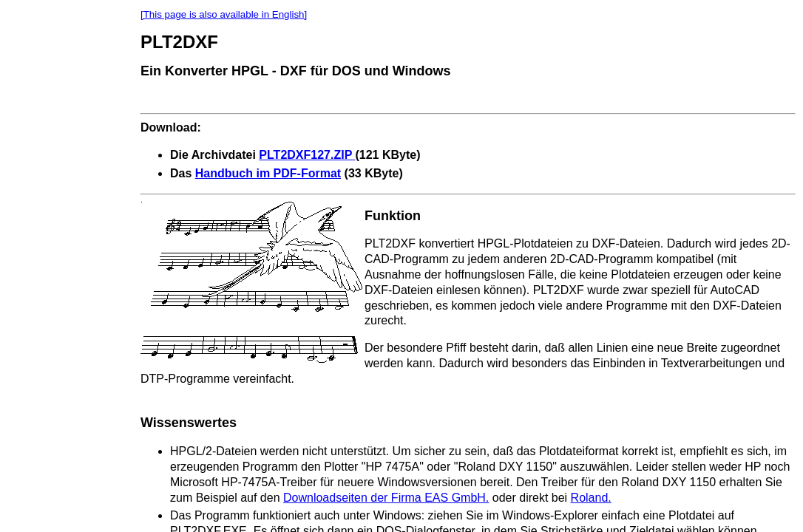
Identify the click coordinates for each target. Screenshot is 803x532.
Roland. (591, 498)
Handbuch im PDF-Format (268, 173)
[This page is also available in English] (224, 14)
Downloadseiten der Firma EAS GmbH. (386, 498)
